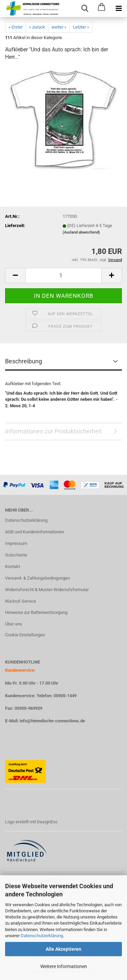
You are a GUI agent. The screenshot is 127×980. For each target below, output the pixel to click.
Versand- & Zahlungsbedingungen (37, 578)
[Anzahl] (63, 276)
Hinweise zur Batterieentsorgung (36, 612)
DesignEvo (47, 822)
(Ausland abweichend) (81, 232)
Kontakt (13, 566)
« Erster (16, 27)
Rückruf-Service (20, 601)
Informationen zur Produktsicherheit (54, 431)
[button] (15, 276)
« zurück (37, 27)
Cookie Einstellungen (25, 635)
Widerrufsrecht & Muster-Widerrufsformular (47, 590)
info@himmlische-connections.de (52, 721)
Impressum (16, 543)
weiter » (59, 27)
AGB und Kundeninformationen (35, 532)
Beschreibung (24, 361)
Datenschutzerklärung (42, 936)
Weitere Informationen (64, 966)
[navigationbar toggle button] (119, 8)
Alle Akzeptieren (63, 949)
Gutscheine (16, 555)
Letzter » (81, 27)
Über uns (14, 624)
